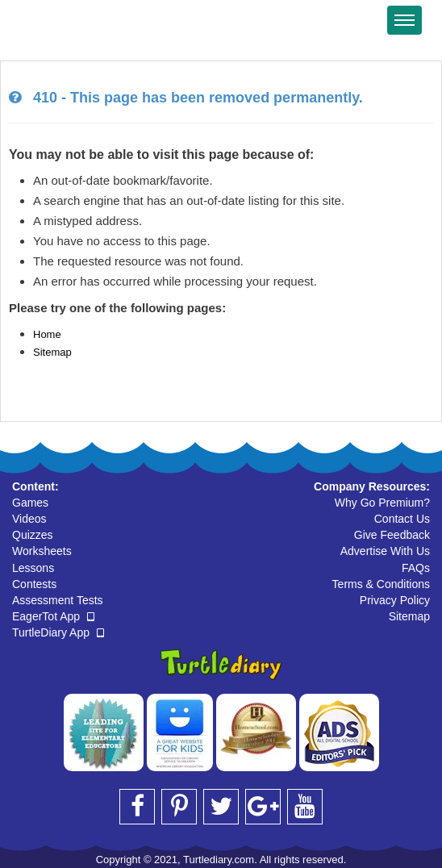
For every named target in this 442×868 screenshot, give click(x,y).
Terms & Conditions (381, 584)
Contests (34, 584)
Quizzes (33, 535)
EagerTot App (53, 616)
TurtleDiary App (58, 632)
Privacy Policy (395, 600)
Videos (29, 519)
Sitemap (52, 352)
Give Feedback (392, 535)
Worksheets (42, 551)
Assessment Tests (58, 600)
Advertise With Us (385, 551)
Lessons (33, 568)
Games (30, 503)
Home (47, 334)
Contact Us (402, 519)
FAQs (416, 568)
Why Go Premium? (382, 503)
